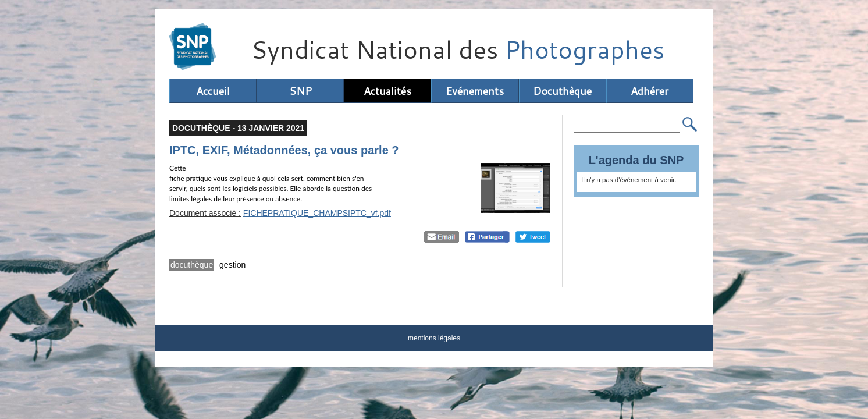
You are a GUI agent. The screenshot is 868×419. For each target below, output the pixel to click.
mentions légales (434, 338)
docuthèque (192, 265)
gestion (232, 265)
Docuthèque (562, 91)
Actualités (387, 91)
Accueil (213, 91)
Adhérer (650, 91)
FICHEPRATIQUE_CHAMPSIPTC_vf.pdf (317, 213)
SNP (300, 91)
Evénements (475, 91)
